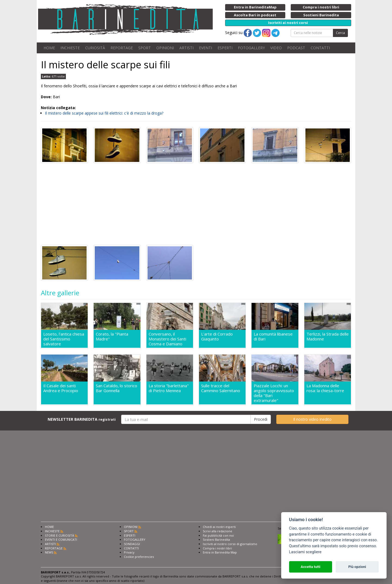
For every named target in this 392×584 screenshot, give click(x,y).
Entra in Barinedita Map (220, 552)
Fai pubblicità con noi (218, 535)
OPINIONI (165, 48)
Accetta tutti (310, 567)
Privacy (129, 552)
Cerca (340, 33)
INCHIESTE (70, 48)
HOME (49, 48)
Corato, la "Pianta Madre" (112, 336)
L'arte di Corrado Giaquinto (217, 336)
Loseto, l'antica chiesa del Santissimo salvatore (64, 339)
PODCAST (296, 48)
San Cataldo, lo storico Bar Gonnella (117, 388)
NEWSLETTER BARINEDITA (82, 419)
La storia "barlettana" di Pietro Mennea (169, 388)
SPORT (145, 48)
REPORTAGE (122, 48)
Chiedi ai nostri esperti (219, 527)
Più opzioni (357, 567)
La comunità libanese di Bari (273, 336)
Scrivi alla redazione (218, 531)
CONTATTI (320, 48)
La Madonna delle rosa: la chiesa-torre (325, 388)
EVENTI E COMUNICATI (61, 540)
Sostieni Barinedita (216, 540)
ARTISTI (186, 48)
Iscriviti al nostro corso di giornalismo (230, 544)
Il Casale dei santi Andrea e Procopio (61, 388)
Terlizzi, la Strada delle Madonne (328, 336)
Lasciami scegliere (305, 552)
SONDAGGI (132, 544)
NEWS (49, 552)
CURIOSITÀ (95, 48)
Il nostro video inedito (312, 419)
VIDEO (276, 48)
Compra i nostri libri (217, 548)
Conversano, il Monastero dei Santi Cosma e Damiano (167, 339)
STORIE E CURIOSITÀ (59, 535)
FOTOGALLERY (251, 48)
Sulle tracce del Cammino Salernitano (221, 388)
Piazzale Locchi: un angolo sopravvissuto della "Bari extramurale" (274, 393)
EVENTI (206, 48)
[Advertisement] (196, 204)
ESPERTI (225, 48)
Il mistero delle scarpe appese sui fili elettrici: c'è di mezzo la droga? (104, 113)
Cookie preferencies (139, 557)
